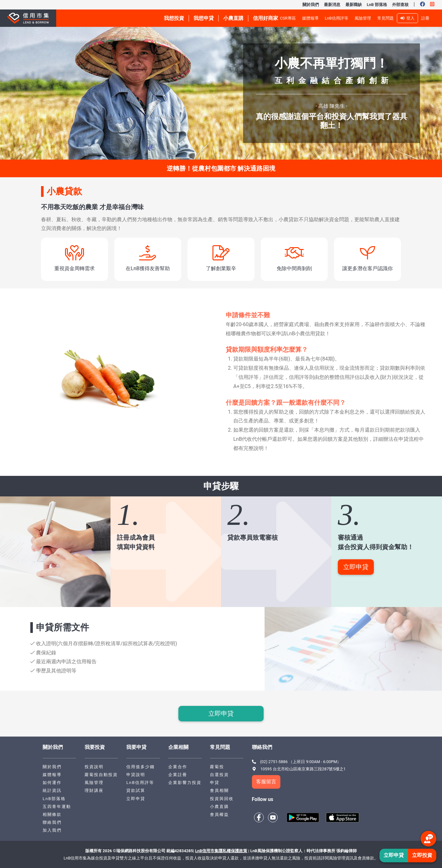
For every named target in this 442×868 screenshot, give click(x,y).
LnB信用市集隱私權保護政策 (221, 851)
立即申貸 (356, 567)
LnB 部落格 (377, 5)
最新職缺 (354, 5)
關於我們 (311, 5)
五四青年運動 (57, 807)
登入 (407, 18)
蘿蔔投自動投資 (101, 775)
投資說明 (94, 767)
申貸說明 (136, 775)
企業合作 (178, 767)
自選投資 (219, 775)
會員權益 (219, 814)
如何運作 (52, 783)
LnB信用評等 (337, 18)
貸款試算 (136, 790)
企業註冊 (178, 775)
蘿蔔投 (217, 767)
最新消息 (332, 5)
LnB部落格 (54, 799)
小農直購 (219, 807)
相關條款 (52, 814)
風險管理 (363, 18)
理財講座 (94, 790)
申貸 (215, 783)
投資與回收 (222, 799)
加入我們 (52, 830)
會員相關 (219, 790)
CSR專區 (288, 18)
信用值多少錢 (140, 767)
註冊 (425, 18)
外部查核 (400, 5)
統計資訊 (52, 790)
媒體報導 (310, 18)
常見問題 (385, 18)
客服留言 (266, 782)
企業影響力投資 (185, 783)
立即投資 (422, 855)
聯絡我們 (52, 822)
